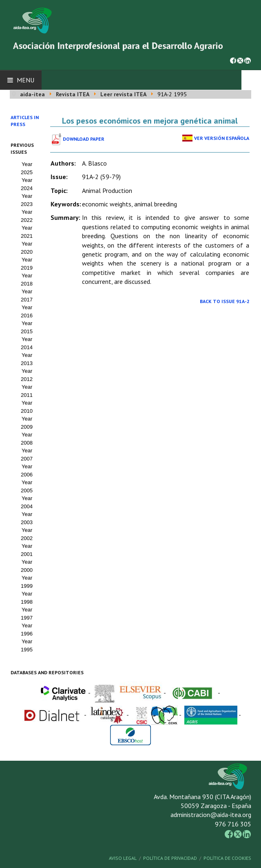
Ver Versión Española (222, 138)
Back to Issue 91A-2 (225, 301)
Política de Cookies (227, 858)
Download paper (84, 139)
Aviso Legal (123, 858)
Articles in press (25, 121)
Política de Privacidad (170, 858)
